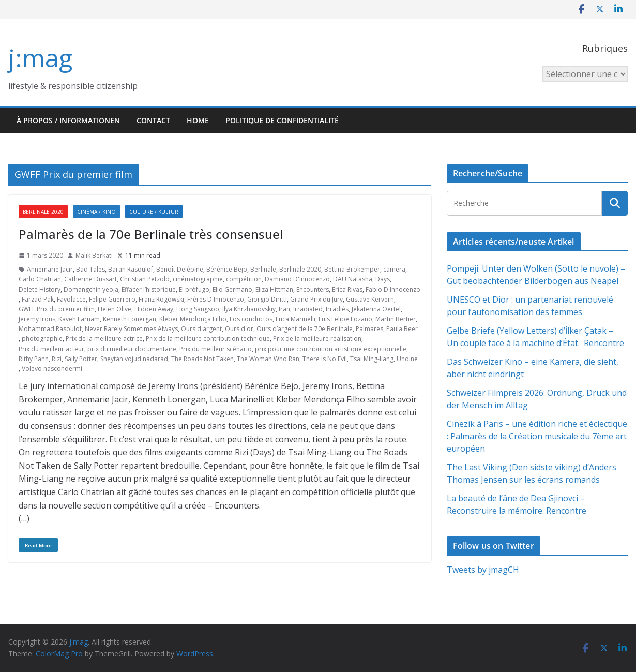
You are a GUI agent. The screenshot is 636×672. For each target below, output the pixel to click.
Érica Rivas (347, 289)
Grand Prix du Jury (316, 299)
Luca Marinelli (296, 319)
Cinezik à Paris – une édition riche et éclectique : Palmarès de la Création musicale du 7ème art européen (537, 436)
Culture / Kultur (154, 212)
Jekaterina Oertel (376, 309)
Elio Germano (232, 289)
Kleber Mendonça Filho (193, 319)
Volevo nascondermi (52, 369)
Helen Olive (115, 309)
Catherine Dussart (90, 279)
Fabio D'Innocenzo (393, 289)
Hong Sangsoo (198, 309)
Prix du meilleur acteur (51, 349)
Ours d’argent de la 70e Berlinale (305, 329)
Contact (153, 120)
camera (394, 269)
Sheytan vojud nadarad (134, 359)
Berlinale (263, 269)
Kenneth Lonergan (130, 319)
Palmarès (369, 329)
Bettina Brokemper (352, 269)
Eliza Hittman (274, 289)
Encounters (313, 289)
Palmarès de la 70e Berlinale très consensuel (151, 234)
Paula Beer (402, 329)
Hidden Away (154, 309)
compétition (244, 279)
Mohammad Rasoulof (50, 329)
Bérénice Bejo (227, 269)
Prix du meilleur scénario (216, 349)
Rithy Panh (34, 359)
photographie (42, 339)
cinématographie (198, 279)
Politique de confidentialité (282, 120)
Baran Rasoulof (131, 269)
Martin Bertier (396, 319)
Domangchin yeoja (91, 289)
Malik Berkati (94, 255)
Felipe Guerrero (112, 299)
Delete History (40, 289)
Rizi (57, 359)
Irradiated (308, 309)
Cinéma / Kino (96, 212)
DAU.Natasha (353, 279)
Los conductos (251, 319)
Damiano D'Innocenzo (297, 279)
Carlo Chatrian (40, 279)
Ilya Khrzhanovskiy (249, 309)
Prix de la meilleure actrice (104, 339)
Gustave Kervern (370, 299)
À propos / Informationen (68, 120)
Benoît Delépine (180, 269)
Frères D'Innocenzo (216, 299)
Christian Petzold (145, 279)
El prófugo (194, 289)
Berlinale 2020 (43, 212)
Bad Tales (90, 269)
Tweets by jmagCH (483, 570)
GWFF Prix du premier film (57, 309)
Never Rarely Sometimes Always (131, 329)
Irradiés (337, 309)
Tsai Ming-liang (372, 359)
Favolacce (71, 299)
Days (383, 279)
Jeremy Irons (37, 319)
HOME (198, 120)
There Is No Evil (325, 359)
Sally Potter (81, 359)
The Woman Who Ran (268, 359)
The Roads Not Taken (202, 359)
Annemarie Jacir (50, 269)
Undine (407, 359)
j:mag (40, 58)
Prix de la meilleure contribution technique (208, 339)
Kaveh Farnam (79, 319)
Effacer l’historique (149, 289)
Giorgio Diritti (267, 299)
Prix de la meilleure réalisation (317, 339)
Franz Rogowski (161, 299)
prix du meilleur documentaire (132, 349)
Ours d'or (239, 329)
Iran (284, 309)
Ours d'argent (201, 329)
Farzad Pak (38, 299)
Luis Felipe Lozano (345, 319)
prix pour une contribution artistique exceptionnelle (331, 349)
